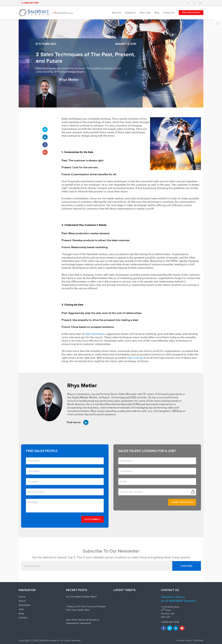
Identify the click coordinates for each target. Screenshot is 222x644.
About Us (117, 13)
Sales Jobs (145, 13)
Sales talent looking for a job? (147, 451)
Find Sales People (191, 13)
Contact (23, 618)
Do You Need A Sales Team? (82, 597)
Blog (157, 13)
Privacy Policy (184, 641)
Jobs (21, 609)
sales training (135, 358)
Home (22, 597)
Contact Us (169, 13)
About (22, 601)
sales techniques (95, 334)
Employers (130, 13)
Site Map (199, 641)
